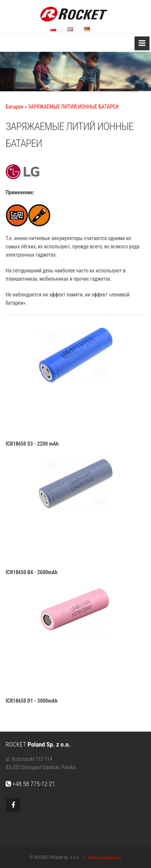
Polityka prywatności (105, 858)
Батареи (14, 107)
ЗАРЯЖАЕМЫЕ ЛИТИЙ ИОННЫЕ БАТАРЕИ (73, 107)
